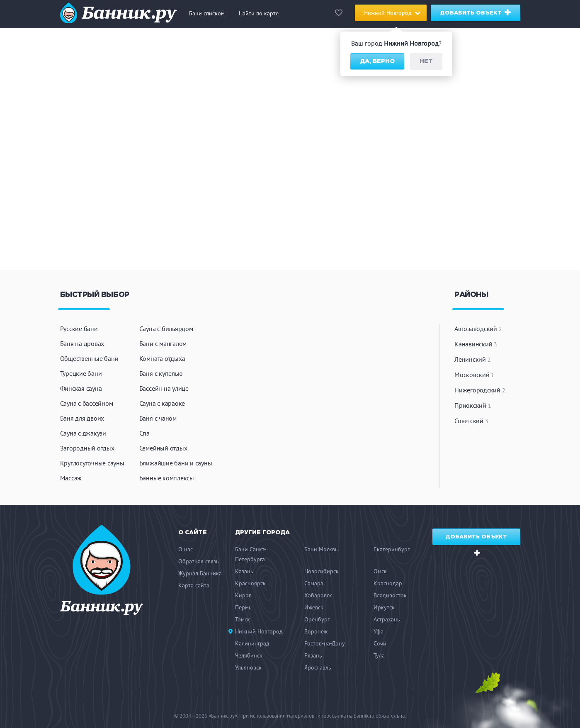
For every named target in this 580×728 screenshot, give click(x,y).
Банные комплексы (167, 478)
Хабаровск (318, 595)
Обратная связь (199, 561)
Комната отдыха (162, 358)
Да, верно (377, 61)
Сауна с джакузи (83, 433)
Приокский (473, 405)
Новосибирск (322, 571)
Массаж (71, 478)
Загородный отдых (87, 448)
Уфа (379, 631)
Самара (314, 583)
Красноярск (250, 583)
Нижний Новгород (259, 631)
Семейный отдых (163, 448)
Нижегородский (480, 390)
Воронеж (316, 631)
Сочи (380, 643)
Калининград (252, 643)
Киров (243, 595)
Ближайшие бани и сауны (176, 463)
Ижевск (314, 607)
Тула (379, 655)
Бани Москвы (322, 549)
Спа (144, 433)
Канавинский (476, 344)
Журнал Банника (200, 573)
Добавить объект (476, 12)
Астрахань (387, 619)
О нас (186, 549)
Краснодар (388, 583)
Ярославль (318, 667)
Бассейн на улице (164, 388)
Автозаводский (478, 329)
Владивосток (390, 595)
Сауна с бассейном (87, 403)
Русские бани (79, 329)
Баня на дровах (82, 343)
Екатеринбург (392, 549)
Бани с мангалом (163, 343)
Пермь (243, 607)
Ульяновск (248, 667)
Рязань (313, 655)
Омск (380, 571)
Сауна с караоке (162, 403)
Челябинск (249, 655)
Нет (426, 61)
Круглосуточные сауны (92, 463)
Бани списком (207, 13)
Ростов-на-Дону (325, 643)
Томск (243, 619)
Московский (474, 375)
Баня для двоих (82, 418)
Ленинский (472, 359)
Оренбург (317, 619)
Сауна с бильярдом (166, 329)
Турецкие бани (81, 373)
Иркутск (384, 607)
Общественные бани (89, 358)
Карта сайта (194, 585)
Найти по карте (259, 13)
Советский (471, 421)
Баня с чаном (158, 418)
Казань (244, 571)
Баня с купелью (161, 373)
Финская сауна (81, 388)
